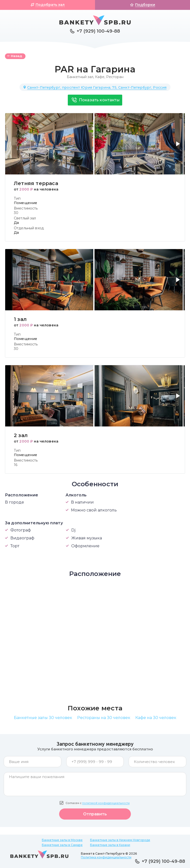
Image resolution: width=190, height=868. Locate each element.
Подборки (145, 5)
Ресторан (115, 77)
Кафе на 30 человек (156, 718)
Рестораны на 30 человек (104, 718)
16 (16, 465)
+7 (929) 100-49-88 (98, 31)
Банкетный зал (80, 77)
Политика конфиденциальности (106, 857)
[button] (179, 147)
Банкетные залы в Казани (110, 845)
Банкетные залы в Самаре (62, 845)
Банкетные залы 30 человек (43, 718)
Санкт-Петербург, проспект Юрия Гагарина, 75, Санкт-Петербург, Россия (97, 87)
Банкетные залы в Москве (62, 840)
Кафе (100, 77)
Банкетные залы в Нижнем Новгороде (120, 840)
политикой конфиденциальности (106, 803)
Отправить (95, 814)
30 (16, 213)
